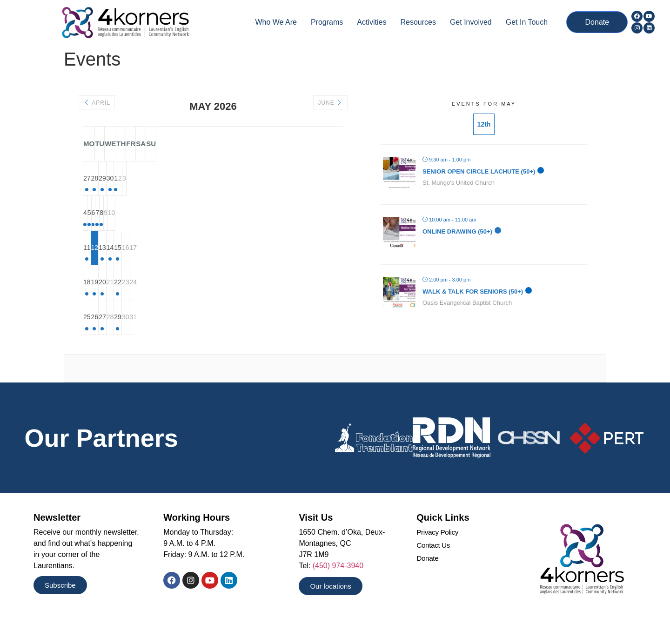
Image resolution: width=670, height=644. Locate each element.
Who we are (276, 22)
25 (102, 334)
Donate (428, 577)
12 (139, 258)
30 (214, 183)
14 (214, 258)
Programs (327, 22)
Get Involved (471, 22)
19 (139, 296)
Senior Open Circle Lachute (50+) (479, 171)
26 (139, 334)
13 (176, 258)
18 (102, 296)
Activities (372, 22)
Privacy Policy (438, 550)
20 (176, 296)
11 (102, 258)
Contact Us (434, 563)
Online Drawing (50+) (457, 231)
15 (251, 258)
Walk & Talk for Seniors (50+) (473, 292)
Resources (418, 22)
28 (139, 183)
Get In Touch (527, 22)
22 (251, 296)
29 (176, 183)
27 (102, 183)
